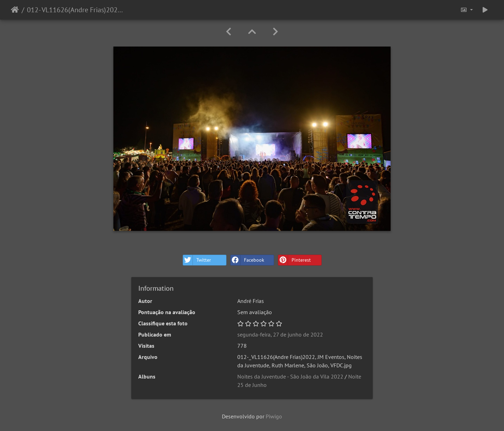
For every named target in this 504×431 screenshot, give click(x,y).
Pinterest (295, 260)
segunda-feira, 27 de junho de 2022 (280, 334)
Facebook (247, 260)
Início (15, 10)
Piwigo (274, 416)
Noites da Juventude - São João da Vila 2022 (290, 376)
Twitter (197, 260)
